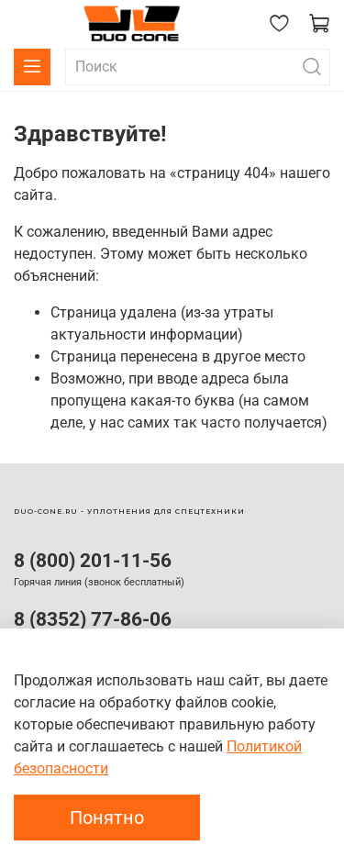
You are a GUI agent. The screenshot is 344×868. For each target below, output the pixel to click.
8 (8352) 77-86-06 (93, 619)
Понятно (107, 818)
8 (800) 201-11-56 (93, 561)
